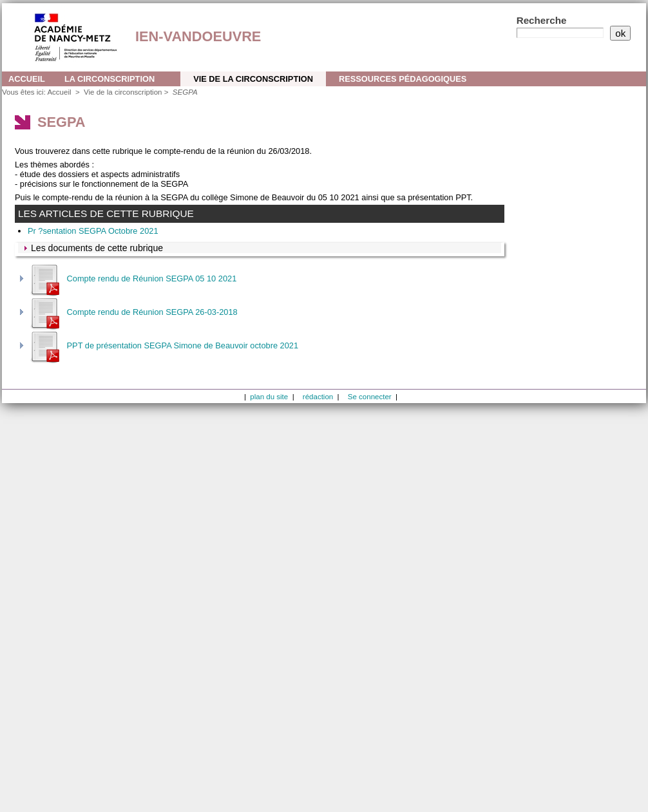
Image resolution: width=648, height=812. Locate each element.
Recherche (542, 20)
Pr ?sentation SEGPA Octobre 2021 (93, 231)
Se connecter (370, 397)
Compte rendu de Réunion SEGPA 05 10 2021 (132, 279)
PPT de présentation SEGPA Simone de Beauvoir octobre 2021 (163, 345)
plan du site (269, 397)
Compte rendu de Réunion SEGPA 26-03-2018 (133, 312)
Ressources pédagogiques (403, 79)
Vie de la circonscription (253, 79)
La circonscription (110, 79)
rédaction (318, 397)
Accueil (27, 79)
